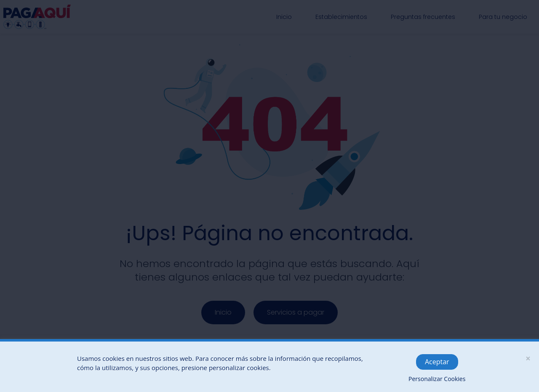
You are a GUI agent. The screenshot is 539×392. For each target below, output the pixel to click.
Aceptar (437, 362)
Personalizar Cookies (437, 379)
